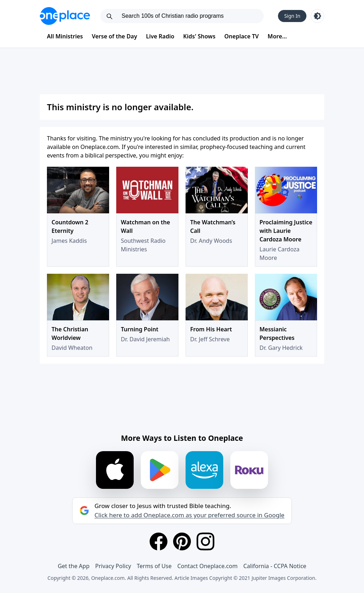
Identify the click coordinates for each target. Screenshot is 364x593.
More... (277, 36)
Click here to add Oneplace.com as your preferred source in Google (189, 515)
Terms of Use (154, 566)
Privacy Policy (113, 566)
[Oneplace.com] (65, 16)
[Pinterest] (182, 541)
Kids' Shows (199, 36)
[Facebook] (159, 541)
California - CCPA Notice (275, 566)
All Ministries (65, 36)
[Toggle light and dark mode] (317, 16)
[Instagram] (205, 541)
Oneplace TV (242, 36)
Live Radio (160, 36)
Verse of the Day (114, 36)
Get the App (73, 566)
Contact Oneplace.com (208, 566)
